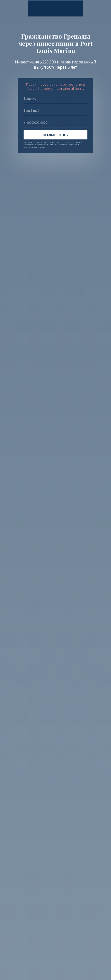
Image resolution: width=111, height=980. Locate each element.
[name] (55, 99)
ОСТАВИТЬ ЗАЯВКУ (55, 135)
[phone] (55, 123)
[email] (55, 111)
